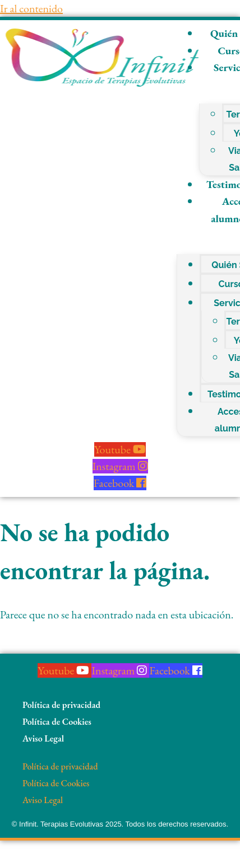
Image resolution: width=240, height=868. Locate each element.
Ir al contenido (31, 8)
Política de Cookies (57, 722)
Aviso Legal (43, 738)
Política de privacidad (61, 705)
